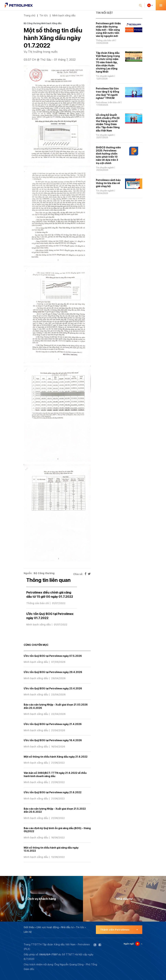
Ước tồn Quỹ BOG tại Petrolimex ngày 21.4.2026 (53, 724)
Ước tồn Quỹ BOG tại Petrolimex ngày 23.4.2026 (53, 688)
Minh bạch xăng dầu (64, 15)
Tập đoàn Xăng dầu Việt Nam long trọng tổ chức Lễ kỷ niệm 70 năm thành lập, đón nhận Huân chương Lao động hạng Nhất (108, 62)
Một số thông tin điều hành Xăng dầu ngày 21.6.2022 (56, 757)
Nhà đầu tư (67, 927)
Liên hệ (28, 932)
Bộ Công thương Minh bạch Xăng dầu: (43, 23)
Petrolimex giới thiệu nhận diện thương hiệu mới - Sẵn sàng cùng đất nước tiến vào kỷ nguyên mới (108, 30)
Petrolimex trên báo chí (108, 103)
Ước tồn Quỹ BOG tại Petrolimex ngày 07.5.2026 (53, 656)
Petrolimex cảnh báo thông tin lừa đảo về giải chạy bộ (108, 183)
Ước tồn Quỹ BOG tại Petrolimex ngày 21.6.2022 (53, 792)
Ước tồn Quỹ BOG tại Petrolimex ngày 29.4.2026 (53, 672)
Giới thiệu (29, 927)
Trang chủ (29, 15)
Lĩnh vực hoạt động (48, 927)
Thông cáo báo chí (38, 603)
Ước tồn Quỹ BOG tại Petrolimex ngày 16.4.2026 (53, 740)
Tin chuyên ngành (105, 76)
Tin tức (44, 15)
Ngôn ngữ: (129, 944)
